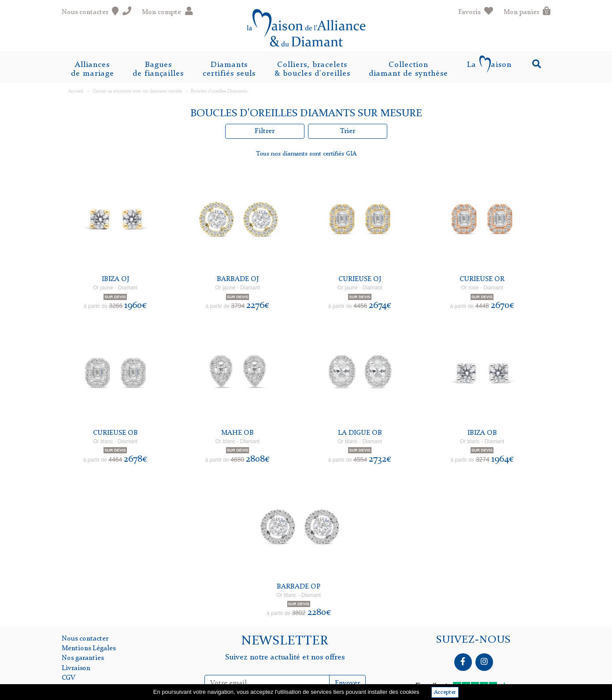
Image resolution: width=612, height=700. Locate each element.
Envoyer (347, 683)
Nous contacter (85, 639)
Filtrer (265, 131)
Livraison (76, 668)
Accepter (445, 692)
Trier (348, 131)
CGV (69, 678)
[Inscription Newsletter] (267, 683)
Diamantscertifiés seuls (229, 69)
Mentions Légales (89, 648)
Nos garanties (83, 658)
